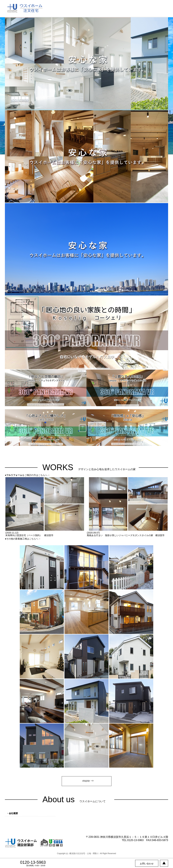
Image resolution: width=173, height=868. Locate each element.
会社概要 (13, 813)
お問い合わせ (147, 864)
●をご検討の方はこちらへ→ (27, 475)
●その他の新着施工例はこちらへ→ (23, 539)
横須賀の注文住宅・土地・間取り (84, 853)
